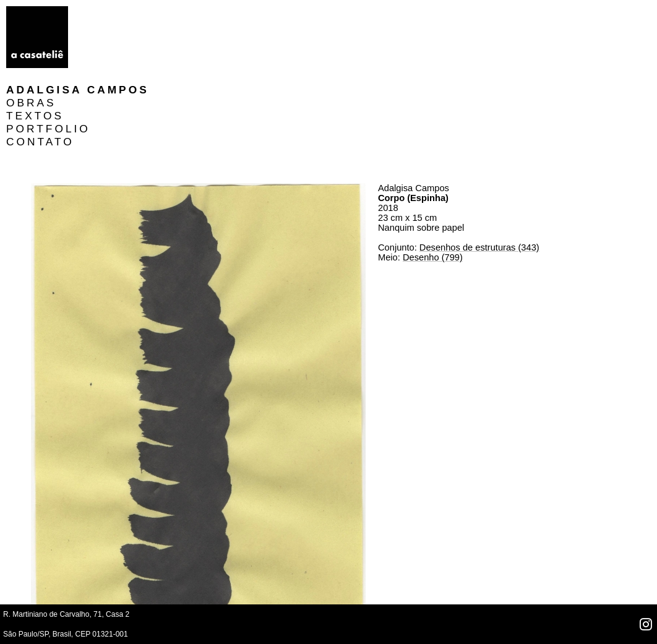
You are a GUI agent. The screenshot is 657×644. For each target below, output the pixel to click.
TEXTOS (109, 38)
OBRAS (105, 25)
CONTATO (114, 64)
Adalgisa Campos (152, 12)
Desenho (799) (433, 180)
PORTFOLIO (122, 51)
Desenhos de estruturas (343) (479, 170)
